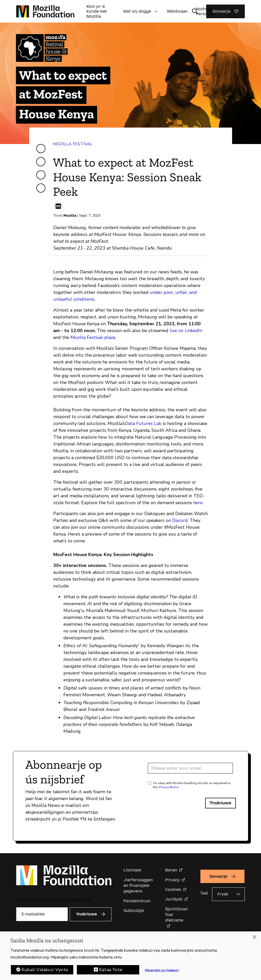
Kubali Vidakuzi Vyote (45, 970)
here (198, 503)
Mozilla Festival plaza (93, 337)
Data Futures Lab (143, 423)
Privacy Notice (169, 787)
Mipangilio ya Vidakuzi (162, 971)
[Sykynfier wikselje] (195, 11)
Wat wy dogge (137, 11)
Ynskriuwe (221, 803)
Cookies (173, 890)
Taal (204, 893)
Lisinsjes (132, 870)
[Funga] (254, 937)
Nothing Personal (205, 11)
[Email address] (190, 768)
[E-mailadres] (42, 914)
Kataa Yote (111, 970)
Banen (171, 870)
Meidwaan (177, 11)
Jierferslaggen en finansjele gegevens (138, 886)
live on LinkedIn (186, 331)
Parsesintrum (137, 901)
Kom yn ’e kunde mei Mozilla (97, 11)
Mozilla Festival (73, 144)
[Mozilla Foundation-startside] (45, 11)
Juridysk (174, 899)
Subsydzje (134, 911)
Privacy (172, 880)
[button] (156, 11)
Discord (180, 520)
